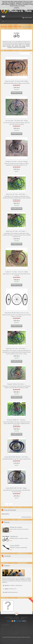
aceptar (17, 8)
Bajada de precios (9, 617)
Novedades (17, 617)
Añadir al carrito (16, 93)
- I (2, 630)
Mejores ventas (24, 617)
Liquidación (14, 536)
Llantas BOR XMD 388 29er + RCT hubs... (17, 457)
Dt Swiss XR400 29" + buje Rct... (17, 420)
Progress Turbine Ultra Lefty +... (17, 384)
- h (2, 628)
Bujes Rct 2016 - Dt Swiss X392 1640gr (17, 81)
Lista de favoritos (10, 510)
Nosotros (23, 619)
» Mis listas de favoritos (26, 517)
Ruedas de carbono (16, 527)
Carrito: (28, 18)
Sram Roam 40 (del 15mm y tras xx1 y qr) (17, 313)
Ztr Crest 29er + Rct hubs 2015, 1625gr (17, 121)
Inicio (3, 21)
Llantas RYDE (15, 546)
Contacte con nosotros (14, 619)
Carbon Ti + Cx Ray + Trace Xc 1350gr (17, 272)
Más (11, 531)
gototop (17, 614)
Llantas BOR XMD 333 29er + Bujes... (17, 488)
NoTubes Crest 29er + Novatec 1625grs (17, 162)
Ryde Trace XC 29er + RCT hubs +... (17, 194)
